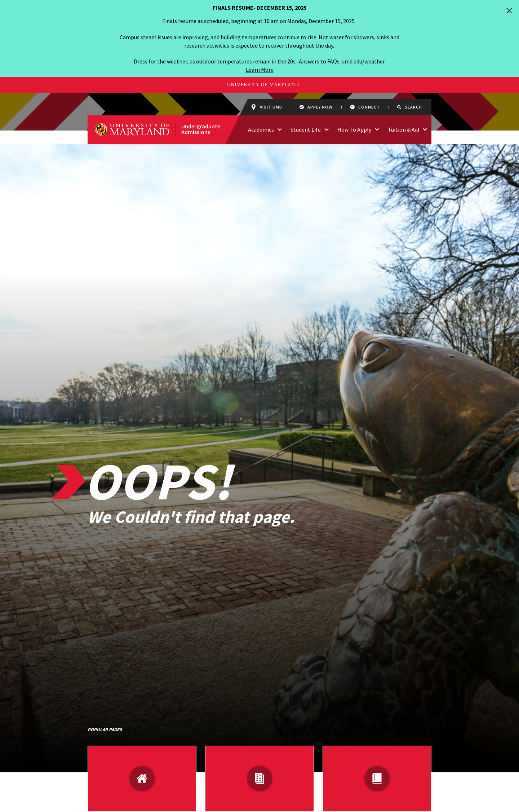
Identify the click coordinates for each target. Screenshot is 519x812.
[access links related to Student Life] (327, 129)
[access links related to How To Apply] (377, 129)
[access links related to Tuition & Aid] (425, 129)
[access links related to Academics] (280, 129)
